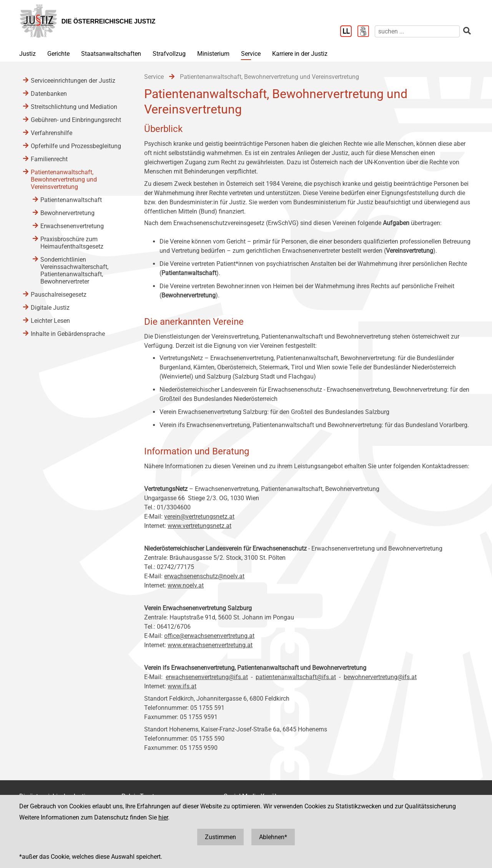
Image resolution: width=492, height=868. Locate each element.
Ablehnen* (273, 837)
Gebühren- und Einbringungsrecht (76, 120)
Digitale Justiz (50, 308)
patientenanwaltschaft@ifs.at (296, 677)
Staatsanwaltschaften (111, 54)
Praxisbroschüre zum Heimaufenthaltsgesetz (72, 243)
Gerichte (58, 54)
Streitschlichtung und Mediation (74, 107)
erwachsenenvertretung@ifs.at (207, 677)
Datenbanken (49, 94)
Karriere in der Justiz (300, 54)
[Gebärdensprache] (366, 32)
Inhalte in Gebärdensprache (68, 334)
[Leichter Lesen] (349, 32)
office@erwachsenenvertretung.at (209, 636)
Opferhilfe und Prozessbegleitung (76, 146)
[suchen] (417, 31)
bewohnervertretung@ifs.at (380, 677)
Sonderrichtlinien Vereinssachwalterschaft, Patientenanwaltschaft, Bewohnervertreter (74, 270)
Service (251, 54)
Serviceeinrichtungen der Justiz (73, 81)
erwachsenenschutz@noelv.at (204, 576)
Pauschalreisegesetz (59, 295)
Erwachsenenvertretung (72, 226)
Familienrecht (49, 159)
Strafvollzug (169, 54)
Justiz (27, 54)
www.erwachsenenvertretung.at (210, 645)
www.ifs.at (182, 686)
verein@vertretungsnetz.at (199, 517)
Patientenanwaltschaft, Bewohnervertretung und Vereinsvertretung (64, 179)
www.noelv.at (186, 585)
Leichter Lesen (50, 321)
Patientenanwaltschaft (71, 200)
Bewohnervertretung (67, 213)
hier (163, 817)
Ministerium (213, 54)
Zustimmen (220, 837)
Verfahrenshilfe (52, 133)
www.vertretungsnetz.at (199, 526)
